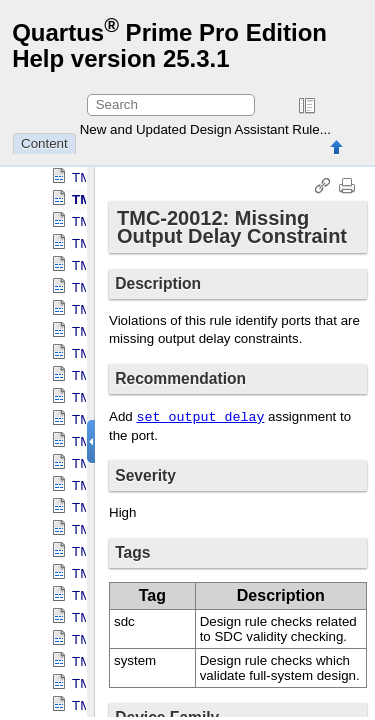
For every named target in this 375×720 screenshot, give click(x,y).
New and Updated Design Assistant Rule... (205, 129)
